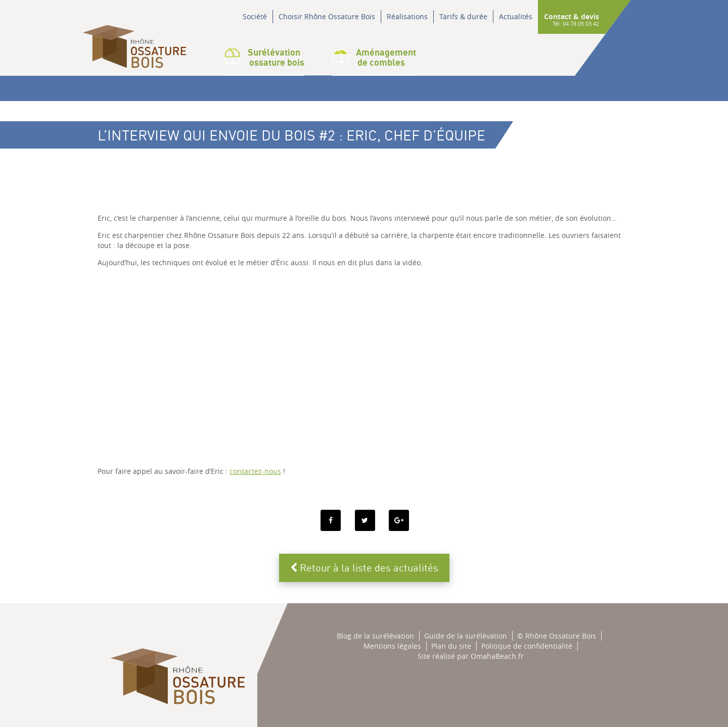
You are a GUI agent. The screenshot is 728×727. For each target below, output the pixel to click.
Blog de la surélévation (375, 636)
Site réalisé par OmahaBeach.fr (471, 656)
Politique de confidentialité (527, 646)
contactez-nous (255, 471)
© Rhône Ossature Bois (557, 636)
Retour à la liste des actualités (364, 568)
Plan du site (451, 646)
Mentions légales (392, 646)
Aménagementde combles (374, 57)
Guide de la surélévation (466, 636)
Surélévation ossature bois (264, 57)
